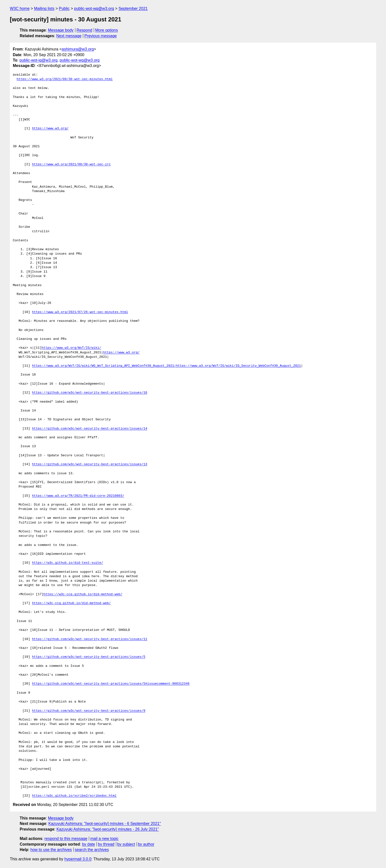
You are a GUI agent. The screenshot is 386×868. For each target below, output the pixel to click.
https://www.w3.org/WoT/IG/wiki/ (71, 348)
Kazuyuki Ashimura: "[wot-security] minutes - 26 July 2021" (108, 829)
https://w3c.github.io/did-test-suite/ (68, 563)
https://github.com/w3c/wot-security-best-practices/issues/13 (90, 464)
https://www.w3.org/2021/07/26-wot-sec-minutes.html (80, 312)
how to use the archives (51, 850)
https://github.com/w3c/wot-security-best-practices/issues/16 (90, 393)
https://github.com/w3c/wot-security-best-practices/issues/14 (90, 429)
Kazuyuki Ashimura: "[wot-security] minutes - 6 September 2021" (105, 824)
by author (146, 844)
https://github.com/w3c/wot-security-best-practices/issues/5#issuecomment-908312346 (111, 684)
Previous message (101, 36)
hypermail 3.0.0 (78, 859)
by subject (126, 844)
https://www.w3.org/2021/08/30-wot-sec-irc (71, 164)
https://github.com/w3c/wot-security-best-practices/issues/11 (90, 639)
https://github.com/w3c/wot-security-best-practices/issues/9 (89, 711)
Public (64, 8)
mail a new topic (105, 839)
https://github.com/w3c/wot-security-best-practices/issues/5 (89, 657)
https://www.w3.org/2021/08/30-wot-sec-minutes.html (65, 79)
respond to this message (66, 839)
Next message (69, 36)
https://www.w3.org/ (50, 129)
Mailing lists (44, 8)
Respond (84, 30)
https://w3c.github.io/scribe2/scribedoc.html (74, 796)
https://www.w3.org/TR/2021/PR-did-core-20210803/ (78, 496)
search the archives (92, 850)
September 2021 (133, 8)
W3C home (20, 8)
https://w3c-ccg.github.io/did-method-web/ (83, 594)
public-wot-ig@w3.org (38, 60)
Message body (61, 30)
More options (107, 30)
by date (88, 844)
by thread (106, 844)
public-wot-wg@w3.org (94, 8)
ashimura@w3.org (78, 49)
